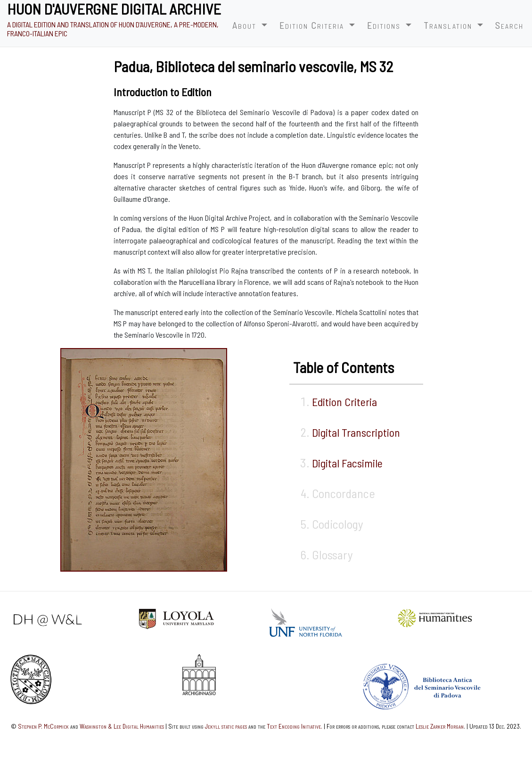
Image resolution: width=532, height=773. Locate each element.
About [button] (246, 25)
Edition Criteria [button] (313, 25)
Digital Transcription (356, 432)
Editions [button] (385, 25)
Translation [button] (449, 25)
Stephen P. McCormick (43, 726)
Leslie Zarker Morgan (440, 726)
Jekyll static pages (226, 726)
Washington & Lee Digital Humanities (122, 726)
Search (509, 25)
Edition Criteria (344, 402)
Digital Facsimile (347, 463)
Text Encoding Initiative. (295, 726)
